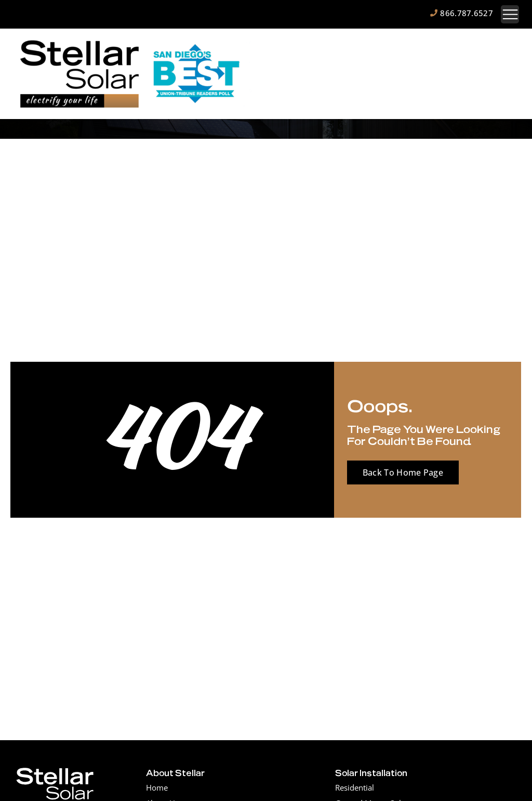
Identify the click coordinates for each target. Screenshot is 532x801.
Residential (355, 787)
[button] (510, 14)
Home (157, 787)
